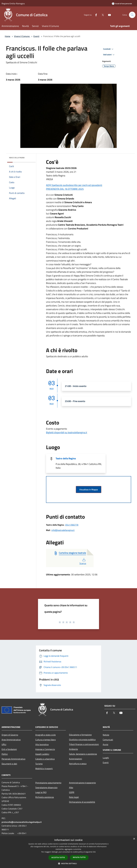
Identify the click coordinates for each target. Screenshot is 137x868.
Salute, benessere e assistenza (83, 754)
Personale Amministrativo (13, 759)
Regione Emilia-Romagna (13, 3)
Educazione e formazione (80, 735)
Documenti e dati (9, 764)
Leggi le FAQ (41, 792)
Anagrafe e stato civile (45, 735)
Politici (5, 754)
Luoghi (106, 758)
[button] (68, 863)
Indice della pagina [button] (17, 158)
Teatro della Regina (66, 458)
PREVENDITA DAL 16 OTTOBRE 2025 (65, 189)
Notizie (106, 735)
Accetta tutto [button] (58, 858)
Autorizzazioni (76, 759)
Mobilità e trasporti (44, 768)
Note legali (74, 797)
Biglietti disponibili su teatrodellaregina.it (66, 432)
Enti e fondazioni (9, 749)
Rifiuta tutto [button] (79, 857)
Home (7, 36)
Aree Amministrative (11, 740)
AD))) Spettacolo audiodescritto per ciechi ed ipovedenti (74, 185)
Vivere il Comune (22, 36)
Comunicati (108, 740)
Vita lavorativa (42, 744)
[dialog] (68, 852)
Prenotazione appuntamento (48, 783)
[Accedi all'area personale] (122, 4)
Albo (71, 787)
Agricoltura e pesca (78, 764)
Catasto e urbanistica (45, 759)
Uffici (4, 744)
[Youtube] (108, 15)
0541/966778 (72, 525)
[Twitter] (102, 15)
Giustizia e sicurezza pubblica (82, 739)
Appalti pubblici (42, 754)
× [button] (134, 839)
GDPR (72, 792)
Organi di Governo (10, 735)
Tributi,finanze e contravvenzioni (84, 744)
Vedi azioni (109, 55)
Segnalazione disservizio (46, 787)
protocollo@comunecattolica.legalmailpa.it (22, 822)
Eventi (36, 36)
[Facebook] (95, 15)
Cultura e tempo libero (45, 740)
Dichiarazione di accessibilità (82, 802)
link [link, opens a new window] (94, 852)
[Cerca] (132, 15)
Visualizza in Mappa (89, 490)
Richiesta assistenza (45, 797)
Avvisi (105, 744)
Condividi (109, 49)
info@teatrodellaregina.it (63, 530)
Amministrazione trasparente (82, 783)
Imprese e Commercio (45, 749)
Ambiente (73, 749)
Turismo (39, 764)
